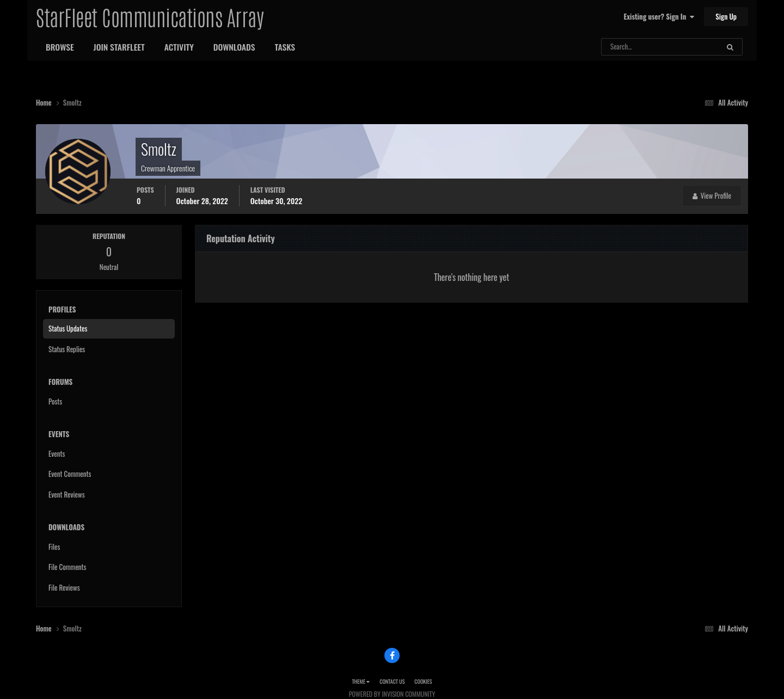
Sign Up (726, 16)
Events (57, 453)
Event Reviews (67, 494)
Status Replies (67, 349)
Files (54, 547)
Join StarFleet (119, 47)
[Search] (631, 47)
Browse (60, 47)
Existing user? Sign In (659, 16)
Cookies (423, 681)
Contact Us (392, 681)
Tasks (285, 47)
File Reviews (64, 587)
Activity (179, 47)
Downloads (234, 47)
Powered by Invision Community (392, 694)
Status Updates (68, 328)
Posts (55, 401)
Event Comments (70, 474)
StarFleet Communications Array (150, 16)
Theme (361, 681)
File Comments (67, 567)
